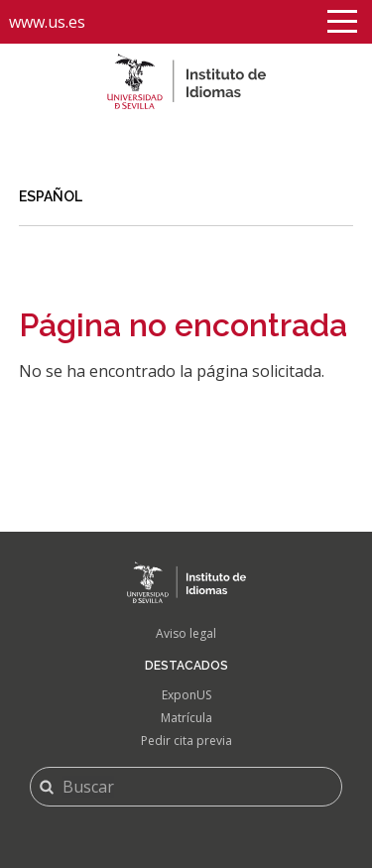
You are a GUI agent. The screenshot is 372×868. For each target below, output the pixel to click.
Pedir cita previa (186, 741)
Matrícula (186, 718)
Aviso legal (186, 633)
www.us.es (47, 22)
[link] (186, 197)
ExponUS (186, 695)
